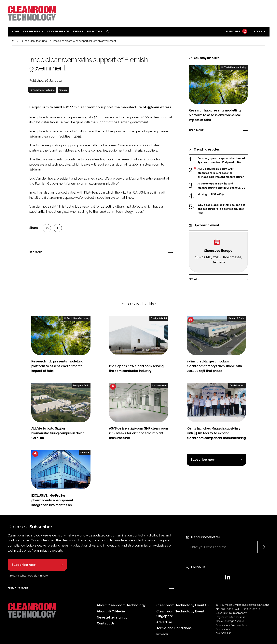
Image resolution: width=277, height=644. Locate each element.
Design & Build (159, 318)
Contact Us (106, 623)
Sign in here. (41, 576)
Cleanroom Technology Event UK (183, 605)
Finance (63, 90)
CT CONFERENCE (58, 31)
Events (78, 31)
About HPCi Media (111, 611)
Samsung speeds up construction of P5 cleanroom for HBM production (221, 160)
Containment (159, 385)
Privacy (162, 634)
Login (258, 31)
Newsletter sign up (112, 617)
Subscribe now (203, 460)
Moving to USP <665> (211, 194)
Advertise (164, 622)
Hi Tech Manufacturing (42, 90)
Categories (32, 31)
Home (15, 31)
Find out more (18, 588)
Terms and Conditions (174, 628)
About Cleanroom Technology (121, 605)
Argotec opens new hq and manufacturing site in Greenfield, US (221, 186)
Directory (95, 31)
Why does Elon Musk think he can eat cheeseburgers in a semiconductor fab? (221, 209)
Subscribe (236, 32)
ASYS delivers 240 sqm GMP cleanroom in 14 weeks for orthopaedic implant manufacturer (221, 173)
